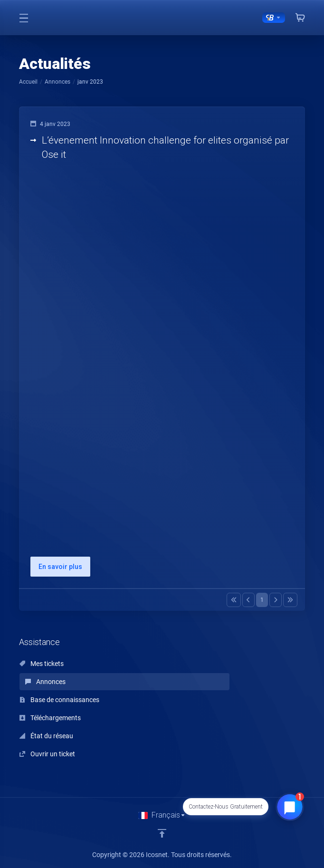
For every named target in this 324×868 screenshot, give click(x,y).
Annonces (57, 82)
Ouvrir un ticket (47, 754)
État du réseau (46, 736)
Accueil (28, 82)
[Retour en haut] (162, 833)
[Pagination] (234, 600)
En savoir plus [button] (60, 567)
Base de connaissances (59, 700)
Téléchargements (50, 718)
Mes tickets (42, 664)
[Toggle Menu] (24, 18)
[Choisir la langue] (162, 815)
